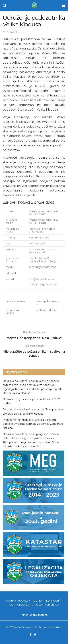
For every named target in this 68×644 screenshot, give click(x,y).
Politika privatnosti (45, 601)
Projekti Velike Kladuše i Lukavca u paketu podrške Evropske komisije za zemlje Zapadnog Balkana (33, 424)
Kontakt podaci (17, 601)
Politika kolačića (20, 605)
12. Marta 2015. (11, 32)
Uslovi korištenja (47, 605)
